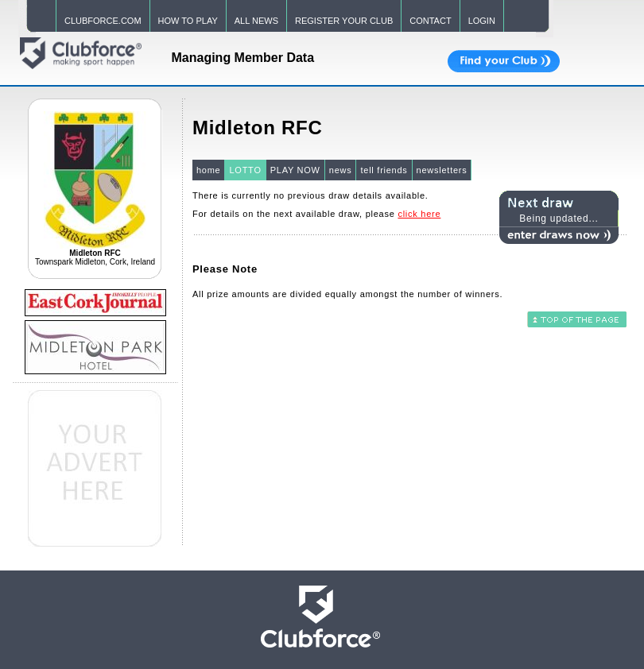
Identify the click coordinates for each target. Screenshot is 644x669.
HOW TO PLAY (188, 21)
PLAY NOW (295, 170)
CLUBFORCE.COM (103, 21)
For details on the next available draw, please (316, 214)
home (209, 170)
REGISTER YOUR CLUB (344, 21)
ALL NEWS (256, 21)
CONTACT (430, 21)
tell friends (384, 170)
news (341, 170)
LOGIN (482, 21)
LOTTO (245, 170)
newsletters (442, 170)
